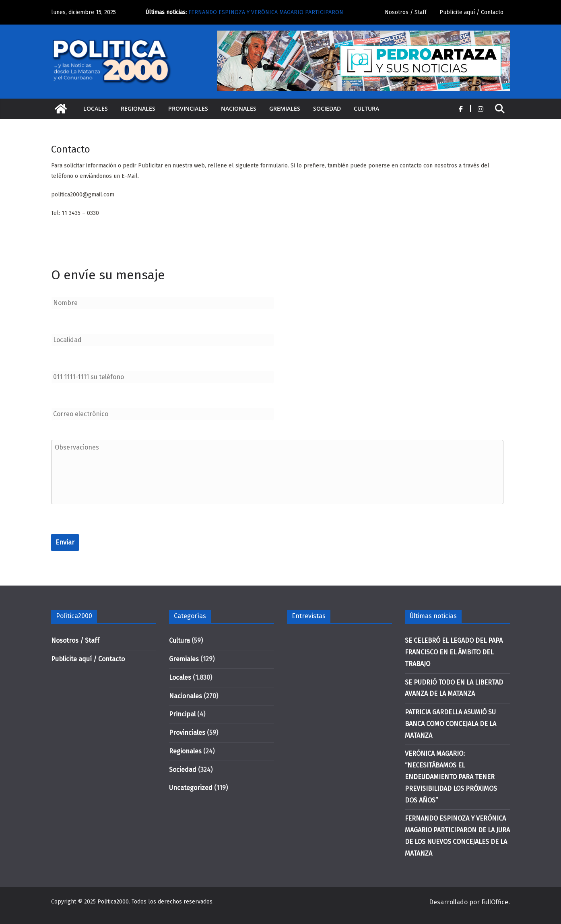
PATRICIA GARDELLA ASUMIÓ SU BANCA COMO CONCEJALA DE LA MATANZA (451, 724)
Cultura (366, 108)
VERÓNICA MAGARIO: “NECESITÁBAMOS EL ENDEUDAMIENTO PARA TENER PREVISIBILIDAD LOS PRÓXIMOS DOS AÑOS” (451, 777)
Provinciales (188, 108)
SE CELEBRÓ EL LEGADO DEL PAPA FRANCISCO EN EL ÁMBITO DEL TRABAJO (454, 652)
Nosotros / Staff (406, 12)
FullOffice (495, 902)
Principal (182, 714)
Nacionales (239, 108)
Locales (96, 108)
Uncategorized (191, 788)
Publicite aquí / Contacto (471, 12)
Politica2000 (113, 902)
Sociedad (327, 108)
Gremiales (285, 108)
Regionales (138, 108)
